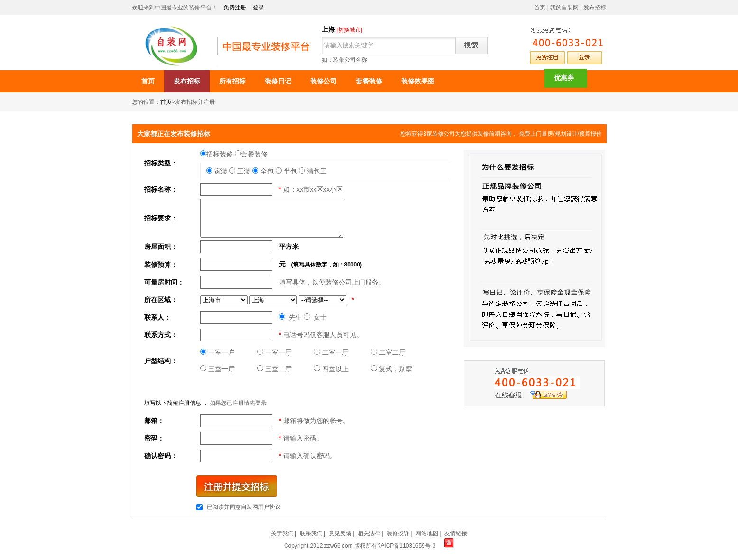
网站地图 (427, 533)
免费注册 (235, 8)
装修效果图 (418, 81)
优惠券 (564, 78)
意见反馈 (340, 533)
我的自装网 (564, 8)
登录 (258, 8)
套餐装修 (369, 81)
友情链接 (456, 533)
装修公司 (323, 81)
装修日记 (278, 81)
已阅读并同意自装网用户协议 (244, 507)
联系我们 (311, 533)
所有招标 (232, 81)
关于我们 (282, 533)
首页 (540, 8)
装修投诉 (398, 533)
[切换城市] (349, 30)
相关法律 (369, 533)
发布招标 (595, 8)
